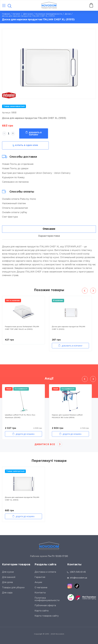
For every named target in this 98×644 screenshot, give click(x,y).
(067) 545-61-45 (78, 572)
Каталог (17, 14)
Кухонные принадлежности (49, 14)
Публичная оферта (45, 606)
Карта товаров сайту (47, 616)
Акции (38, 582)
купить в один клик (25, 145)
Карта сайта (42, 611)
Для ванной (9, 577)
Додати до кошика (25, 434)
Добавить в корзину (34, 133)
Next (93, 291)
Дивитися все (45, 444)
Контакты (40, 593)
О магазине (41, 588)
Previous (85, 291)
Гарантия (40, 577)
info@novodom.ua (77, 578)
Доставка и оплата (45, 572)
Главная (6, 14)
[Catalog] (4, 6)
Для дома (7, 582)
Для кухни (28, 14)
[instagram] (70, 586)
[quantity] (9, 133)
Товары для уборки (13, 588)
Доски (68, 14)
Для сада (7, 593)
